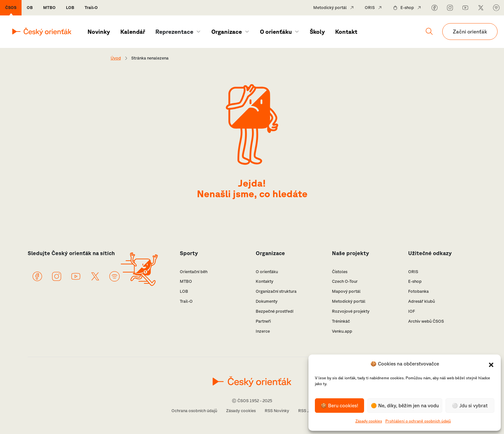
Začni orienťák (470, 32)
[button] (491, 364)
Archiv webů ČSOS (426, 321)
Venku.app (342, 331)
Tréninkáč (341, 321)
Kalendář (133, 32)
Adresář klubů (422, 301)
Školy (317, 32)
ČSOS (11, 8)
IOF (412, 311)
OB (30, 8)
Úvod (116, 58)
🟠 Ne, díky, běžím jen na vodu (405, 406)
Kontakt (346, 32)
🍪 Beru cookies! (339, 406)
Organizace (227, 32)
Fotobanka (418, 291)
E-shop (407, 8)
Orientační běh (194, 272)
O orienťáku (276, 32)
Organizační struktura (276, 291)
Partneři (263, 321)
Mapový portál (346, 291)
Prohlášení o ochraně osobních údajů (418, 421)
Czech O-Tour (345, 281)
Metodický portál (330, 8)
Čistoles (340, 272)
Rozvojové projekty (351, 311)
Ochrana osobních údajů (194, 411)
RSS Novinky (277, 411)
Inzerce (263, 331)
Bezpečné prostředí (275, 311)
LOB (70, 8)
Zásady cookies (369, 421)
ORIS (370, 8)
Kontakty (265, 281)
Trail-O (91, 8)
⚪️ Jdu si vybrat (470, 406)
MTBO (49, 8)
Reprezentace (174, 32)
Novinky (99, 32)
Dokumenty (267, 301)
